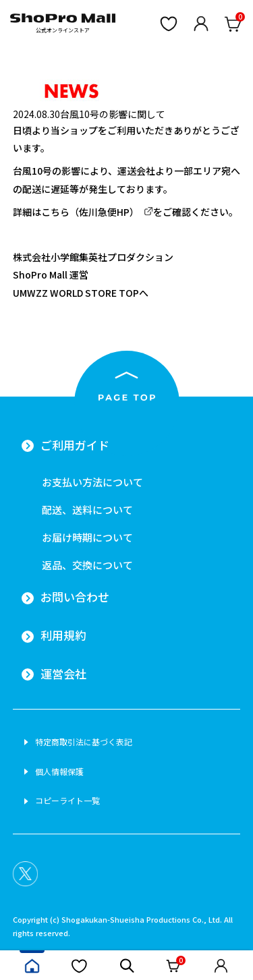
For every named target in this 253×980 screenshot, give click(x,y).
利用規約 (63, 635)
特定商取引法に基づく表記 (84, 742)
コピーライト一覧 (67, 801)
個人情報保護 (59, 772)
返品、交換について (87, 565)
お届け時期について (87, 537)
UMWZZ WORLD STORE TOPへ (81, 293)
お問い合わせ (75, 597)
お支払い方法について (92, 482)
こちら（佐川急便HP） (90, 212)
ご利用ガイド (75, 445)
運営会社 (63, 674)
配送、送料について (87, 510)
